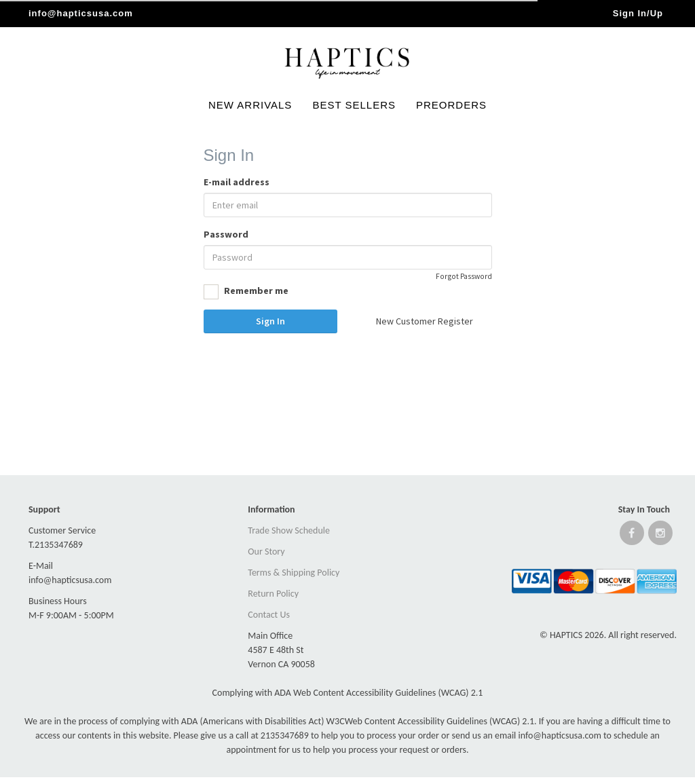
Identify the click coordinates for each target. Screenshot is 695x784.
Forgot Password (464, 276)
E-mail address (237, 182)
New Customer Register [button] (425, 321)
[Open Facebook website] (632, 536)
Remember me (246, 292)
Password (226, 234)
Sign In (270, 321)
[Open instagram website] (660, 536)
